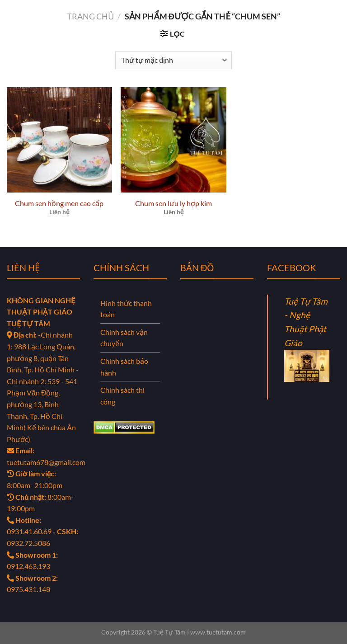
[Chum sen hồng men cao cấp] (59, 140)
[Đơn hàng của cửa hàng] (173, 60)
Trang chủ (90, 16)
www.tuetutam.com (218, 632)
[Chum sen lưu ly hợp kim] (173, 140)
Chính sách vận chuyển (124, 338)
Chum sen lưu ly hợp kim (173, 203)
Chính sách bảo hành (124, 367)
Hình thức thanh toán (126, 309)
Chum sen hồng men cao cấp (59, 203)
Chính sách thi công (122, 396)
